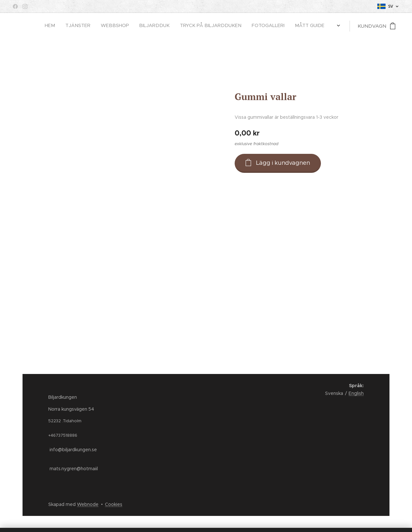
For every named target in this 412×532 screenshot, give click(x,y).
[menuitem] (226, 26)
